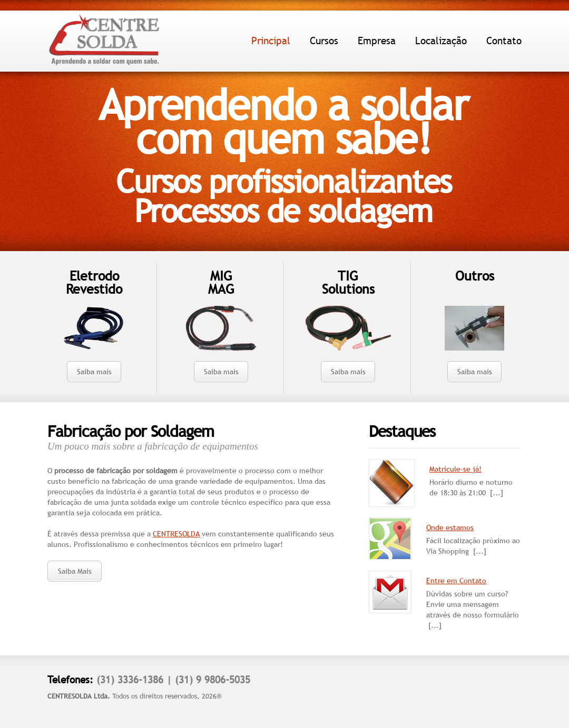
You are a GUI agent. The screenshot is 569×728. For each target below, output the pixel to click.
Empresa (377, 41)
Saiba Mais (75, 571)
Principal (271, 41)
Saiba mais (94, 372)
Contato (504, 41)
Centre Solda (104, 40)
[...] (497, 493)
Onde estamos (450, 527)
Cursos (324, 41)
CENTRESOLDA (176, 534)
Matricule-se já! (455, 469)
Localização (441, 41)
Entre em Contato (456, 581)
